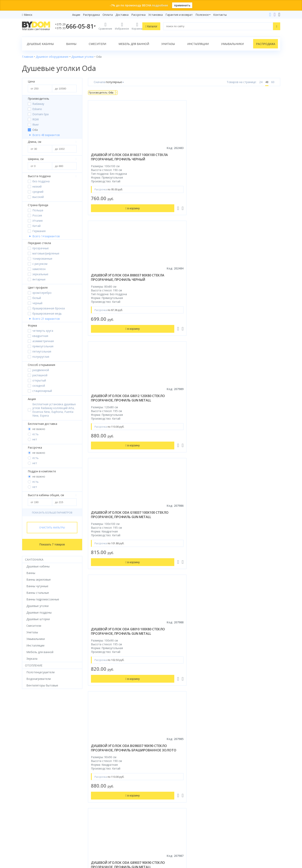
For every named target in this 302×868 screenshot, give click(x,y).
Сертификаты (97, 813)
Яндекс (43, 838)
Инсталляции (198, 44)
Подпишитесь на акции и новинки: (179, 815)
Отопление (34, 665)
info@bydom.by (232, 791)
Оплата (108, 15)
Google (30, 838)
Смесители (97, 44)
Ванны (71, 44)
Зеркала (27, 819)
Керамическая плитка (37, 802)
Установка (155, 15)
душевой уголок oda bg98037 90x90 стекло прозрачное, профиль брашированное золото (249, 286)
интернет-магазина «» (55, 830)
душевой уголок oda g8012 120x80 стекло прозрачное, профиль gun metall (247, 159)
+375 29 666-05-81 (224, 769)
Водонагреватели (34, 813)
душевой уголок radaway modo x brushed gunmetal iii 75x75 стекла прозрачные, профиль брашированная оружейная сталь (116, 549)
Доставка (122, 15)
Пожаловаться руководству (239, 837)
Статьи (93, 819)
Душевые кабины (40, 44)
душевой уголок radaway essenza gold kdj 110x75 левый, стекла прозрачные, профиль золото (183, 546)
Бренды (93, 769)
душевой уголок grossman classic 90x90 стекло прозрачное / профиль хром (248, 678)
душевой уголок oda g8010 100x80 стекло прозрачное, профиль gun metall (181, 284)
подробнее (160, 5)
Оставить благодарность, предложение (247, 833)
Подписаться (184, 836)
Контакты (220, 15)
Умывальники (232, 44)
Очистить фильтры (52, 528)
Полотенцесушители (36, 808)
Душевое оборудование (38, 769)
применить (182, 5)
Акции (76, 15)
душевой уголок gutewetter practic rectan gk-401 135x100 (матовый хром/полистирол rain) (117, 680)
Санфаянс (29, 797)
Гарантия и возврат (179, 15)
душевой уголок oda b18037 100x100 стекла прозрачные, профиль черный (116, 159)
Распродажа (91, 15)
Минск (28, 15)
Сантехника (34, 560)
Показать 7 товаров (52, 544)
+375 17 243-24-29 (234, 780)
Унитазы (168, 44)
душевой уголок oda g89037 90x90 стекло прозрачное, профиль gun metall (116, 410)
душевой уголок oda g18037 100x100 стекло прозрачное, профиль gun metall (116, 284)
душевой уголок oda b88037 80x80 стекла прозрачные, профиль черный (182, 159)
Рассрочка (138, 15)
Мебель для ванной (134, 44)
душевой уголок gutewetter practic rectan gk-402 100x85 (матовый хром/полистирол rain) (183, 680)
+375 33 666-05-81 (234, 774)
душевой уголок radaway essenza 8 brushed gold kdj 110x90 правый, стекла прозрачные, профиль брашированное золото (246, 549)
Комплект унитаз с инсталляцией (45, 825)
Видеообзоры (97, 825)
